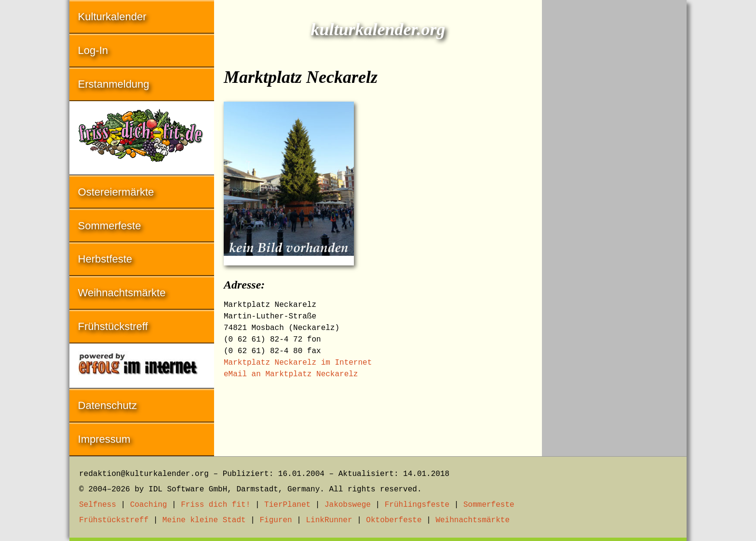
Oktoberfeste (394, 520)
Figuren (276, 520)
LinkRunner (329, 520)
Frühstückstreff (113, 326)
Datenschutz (108, 405)
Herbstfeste (105, 259)
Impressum (104, 439)
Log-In (93, 50)
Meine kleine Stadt (204, 520)
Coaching (149, 505)
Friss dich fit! (216, 505)
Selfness (98, 505)
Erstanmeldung (114, 84)
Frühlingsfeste (417, 505)
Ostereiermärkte (116, 192)
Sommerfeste (110, 226)
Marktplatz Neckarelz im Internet (298, 363)
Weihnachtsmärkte (122, 293)
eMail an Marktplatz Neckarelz (291, 374)
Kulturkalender (112, 17)
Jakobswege (348, 505)
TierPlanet (287, 505)
